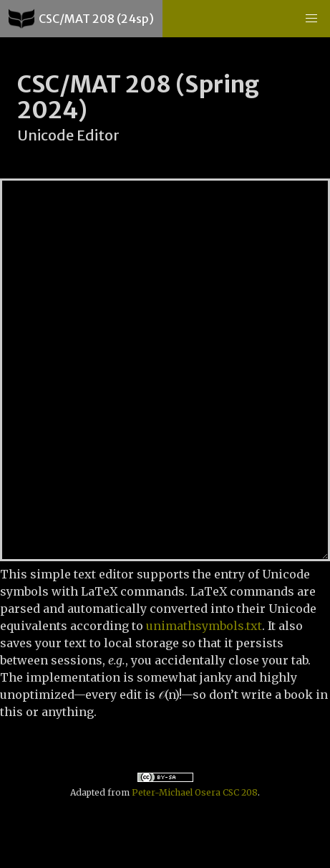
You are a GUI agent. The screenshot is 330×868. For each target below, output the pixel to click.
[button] (311, 19)
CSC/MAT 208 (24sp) (81, 19)
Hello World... (165, 370)
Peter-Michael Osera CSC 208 (195, 792)
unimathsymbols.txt (204, 626)
